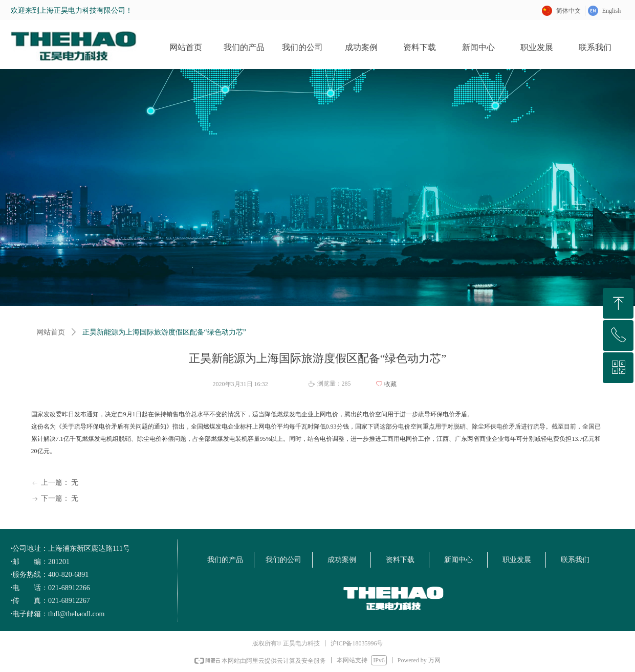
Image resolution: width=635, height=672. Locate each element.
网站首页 (51, 332)
